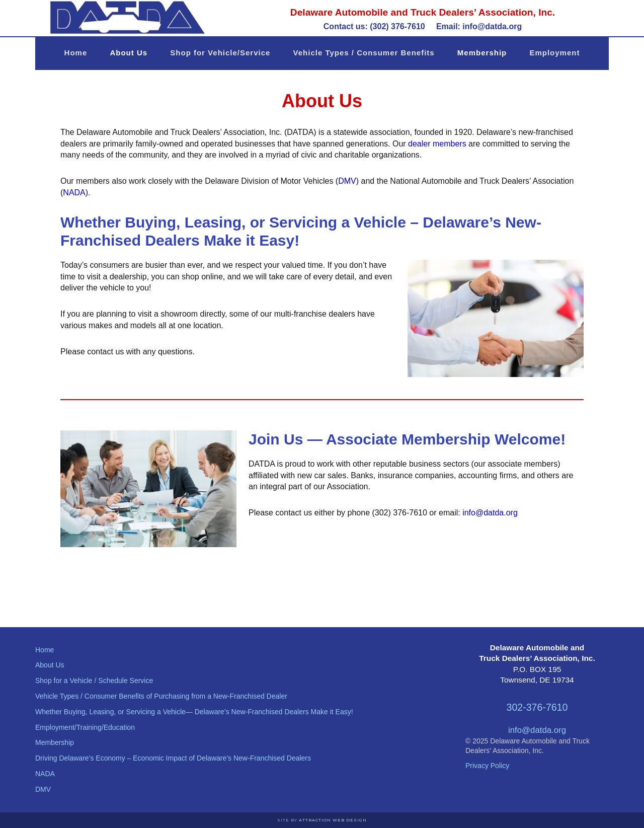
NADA (74, 193)
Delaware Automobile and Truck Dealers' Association (126, 18)
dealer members (437, 144)
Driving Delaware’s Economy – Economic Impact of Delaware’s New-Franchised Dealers (173, 758)
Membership (55, 742)
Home (45, 650)
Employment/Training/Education (85, 727)
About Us (50, 665)
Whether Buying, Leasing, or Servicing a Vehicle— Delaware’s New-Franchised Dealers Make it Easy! (194, 712)
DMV (347, 181)
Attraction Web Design (333, 820)
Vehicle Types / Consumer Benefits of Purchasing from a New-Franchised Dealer (161, 696)
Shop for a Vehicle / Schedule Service (94, 681)
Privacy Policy (487, 766)
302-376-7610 (537, 707)
